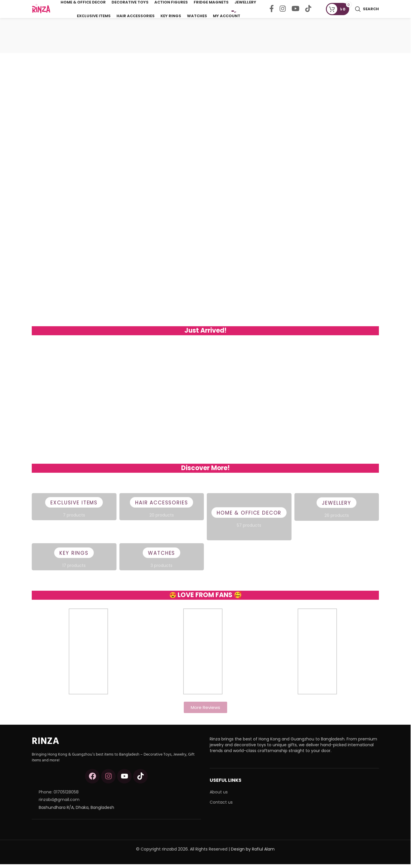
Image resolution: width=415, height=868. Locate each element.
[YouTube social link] (295, 11)
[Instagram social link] (283, 11)
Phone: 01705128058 (59, 796)
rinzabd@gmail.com (59, 803)
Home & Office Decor (249, 521)
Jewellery (337, 511)
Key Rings (74, 561)
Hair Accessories (161, 510)
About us (219, 796)
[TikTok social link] (308, 11)
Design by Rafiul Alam (253, 853)
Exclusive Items (74, 510)
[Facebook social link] (272, 11)
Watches (161, 561)
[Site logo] (44, 10)
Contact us (221, 806)
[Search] (367, 11)
